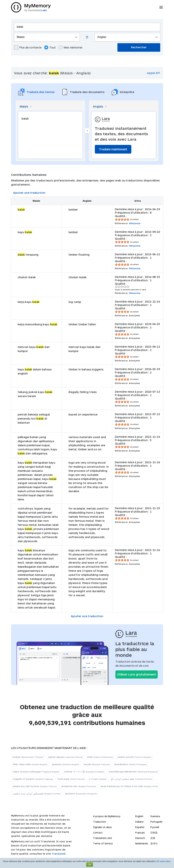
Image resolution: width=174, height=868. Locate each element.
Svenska (155, 816)
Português (156, 822)
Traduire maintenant (113, 149)
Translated (103, 838)
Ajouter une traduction (29, 193)
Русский (155, 827)
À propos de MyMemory (107, 816)
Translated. (59, 854)
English (139, 816)
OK (90, 865)
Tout (50, 47)
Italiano (139, 822)
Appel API (154, 73)
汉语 (153, 838)
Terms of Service (103, 843)
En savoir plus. (164, 861)
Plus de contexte (28, 47)
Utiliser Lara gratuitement (137, 674)
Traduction (99, 822)
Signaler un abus (102, 827)
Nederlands (142, 843)
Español (140, 827)
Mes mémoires (70, 47)
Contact (98, 833)
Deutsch (140, 838)
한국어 (154, 843)
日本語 (154, 833)
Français (140, 833)
